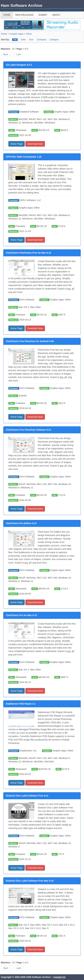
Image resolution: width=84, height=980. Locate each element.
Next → (7, 54)
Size (31, 40)
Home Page (17, 144)
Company (42, 40)
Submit (43, 15)
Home (7, 15)
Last (19, 54)
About (56, 15)
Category (54, 40)
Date (23, 40)
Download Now (35, 144)
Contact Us (59, 977)
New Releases (24, 15)
